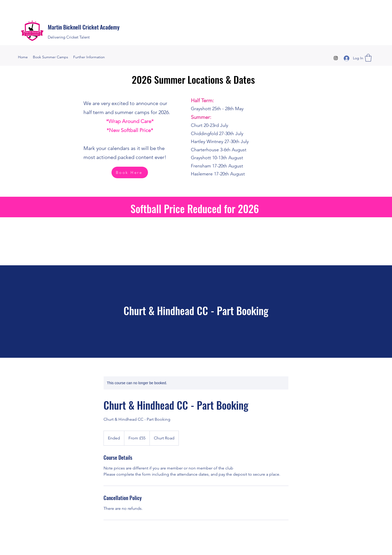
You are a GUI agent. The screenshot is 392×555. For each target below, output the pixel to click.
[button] (368, 58)
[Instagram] (336, 58)
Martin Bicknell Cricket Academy (84, 27)
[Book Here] (130, 172)
